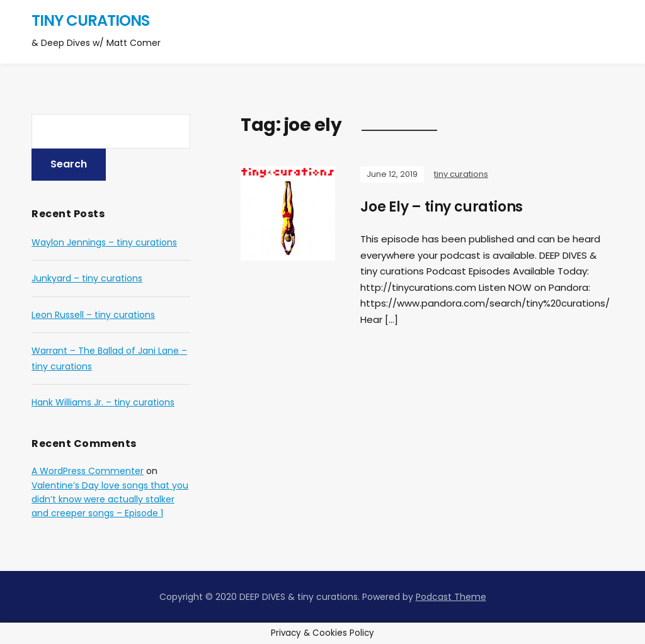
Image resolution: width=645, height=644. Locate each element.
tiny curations (90, 20)
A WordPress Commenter (88, 471)
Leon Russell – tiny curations (93, 315)
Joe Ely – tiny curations (442, 207)
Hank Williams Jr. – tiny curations (103, 402)
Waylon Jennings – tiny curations (104, 242)
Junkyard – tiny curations (87, 278)
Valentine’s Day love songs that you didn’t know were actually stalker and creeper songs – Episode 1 (110, 500)
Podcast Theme (451, 597)
